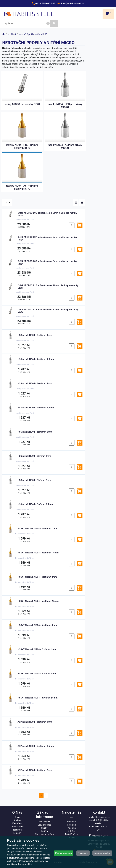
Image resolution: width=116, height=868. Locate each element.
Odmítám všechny (102, 853)
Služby (44, 828)
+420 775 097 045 (45, 4)
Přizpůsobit (83, 853)
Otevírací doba (44, 825)
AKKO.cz (72, 831)
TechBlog (17, 830)
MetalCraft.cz (72, 834)
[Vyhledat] (54, 23)
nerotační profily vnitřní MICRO (33, 34)
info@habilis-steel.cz (72, 4)
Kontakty (17, 833)
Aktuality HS (44, 822)
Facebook (72, 822)
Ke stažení (17, 823)
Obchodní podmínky (44, 834)
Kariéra (44, 831)
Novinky (17, 820)
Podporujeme (17, 827)
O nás (17, 817)
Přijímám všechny (64, 853)
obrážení (12, 34)
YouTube (72, 828)
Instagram (72, 825)
